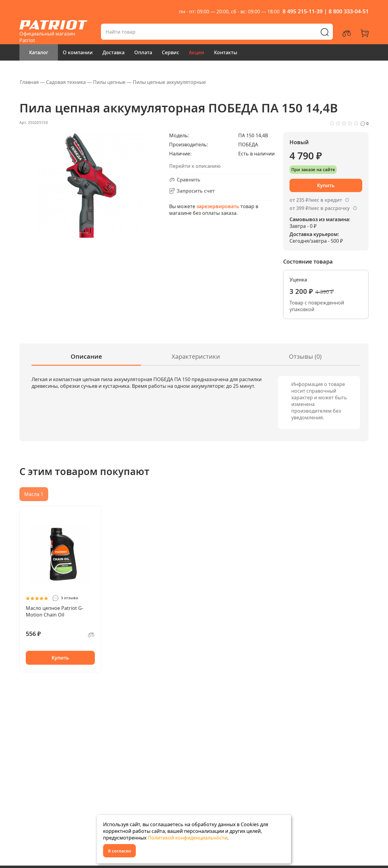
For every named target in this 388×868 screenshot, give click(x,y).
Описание (86, 356)
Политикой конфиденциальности (187, 838)
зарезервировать (218, 206)
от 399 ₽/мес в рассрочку (320, 208)
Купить (60, 658)
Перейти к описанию (195, 166)
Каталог (39, 52)
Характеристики (196, 356)
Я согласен (119, 851)
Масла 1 (34, 494)
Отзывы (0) (305, 356)
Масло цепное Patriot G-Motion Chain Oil (55, 611)
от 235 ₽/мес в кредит (316, 200)
